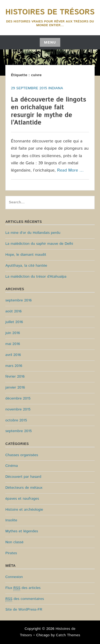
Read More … (70, 170)
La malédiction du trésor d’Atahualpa (36, 277)
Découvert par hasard (23, 477)
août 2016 (13, 311)
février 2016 (15, 377)
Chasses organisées (22, 455)
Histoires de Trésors (50, 12)
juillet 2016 (14, 322)
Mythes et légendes (22, 531)
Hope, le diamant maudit (26, 255)
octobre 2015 (16, 420)
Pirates (11, 553)
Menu (50, 42)
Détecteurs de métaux (24, 488)
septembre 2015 (19, 431)
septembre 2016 (19, 300)
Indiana (56, 88)
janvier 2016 (15, 387)
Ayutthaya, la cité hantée (26, 266)
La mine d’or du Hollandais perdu (33, 233)
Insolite (11, 520)
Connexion (14, 577)
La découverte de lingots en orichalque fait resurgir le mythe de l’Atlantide (49, 111)
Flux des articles (23, 588)
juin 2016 (13, 333)
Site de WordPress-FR (24, 610)
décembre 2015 (18, 398)
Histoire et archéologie (24, 510)
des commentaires (25, 599)
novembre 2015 (18, 409)
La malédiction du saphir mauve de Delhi (39, 244)
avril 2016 (13, 355)
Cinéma (12, 466)
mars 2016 (14, 366)
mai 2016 (13, 344)
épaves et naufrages (22, 499)
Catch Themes (68, 635)
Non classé (14, 542)
